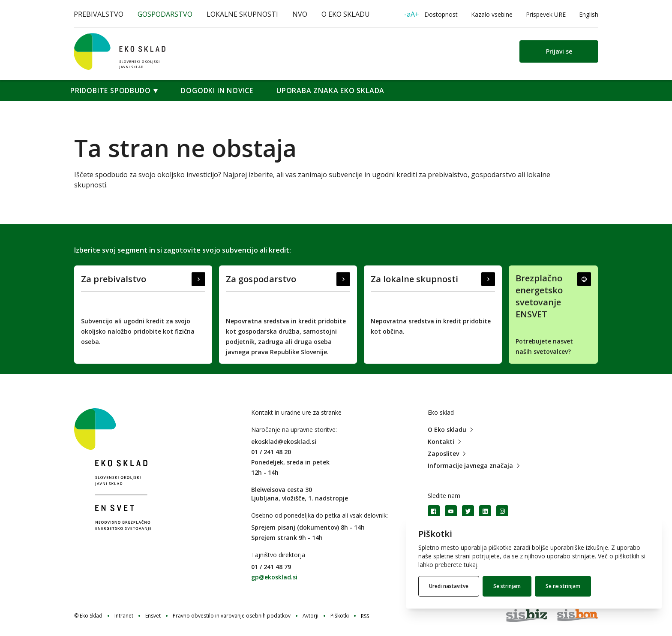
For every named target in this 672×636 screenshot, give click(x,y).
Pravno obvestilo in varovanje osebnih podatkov (232, 616)
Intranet (124, 616)
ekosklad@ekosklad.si (284, 442)
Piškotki (340, 616)
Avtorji (310, 616)
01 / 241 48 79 (271, 567)
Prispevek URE (546, 14)
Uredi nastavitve (449, 586)
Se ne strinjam (563, 586)
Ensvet (153, 616)
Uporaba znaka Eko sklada (330, 90)
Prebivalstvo (99, 14)
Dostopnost (431, 14)
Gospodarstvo (165, 14)
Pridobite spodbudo (110, 90)
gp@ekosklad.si (274, 577)
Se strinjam (507, 586)
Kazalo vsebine (492, 14)
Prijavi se (559, 51)
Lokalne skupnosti (242, 14)
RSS (365, 616)
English (589, 14)
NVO (300, 14)
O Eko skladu (346, 14)
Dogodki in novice (217, 90)
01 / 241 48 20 (271, 452)
